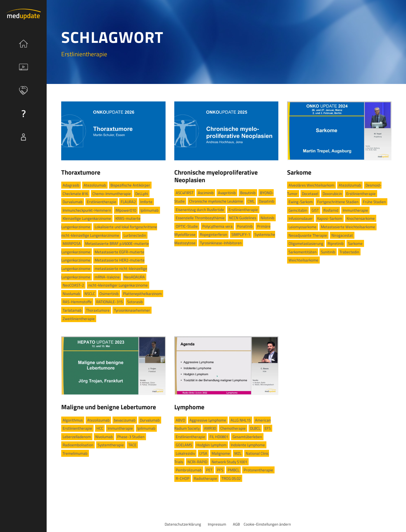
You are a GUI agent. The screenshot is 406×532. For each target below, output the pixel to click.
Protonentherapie (258, 470)
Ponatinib (245, 226)
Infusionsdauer (301, 218)
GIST (315, 210)
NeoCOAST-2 (73, 285)
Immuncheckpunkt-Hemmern (87, 210)
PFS (220, 470)
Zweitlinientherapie (79, 319)
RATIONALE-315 (109, 302)
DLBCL (255, 428)
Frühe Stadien (374, 202)
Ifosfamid (331, 210)
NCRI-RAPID (197, 462)
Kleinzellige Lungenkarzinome (87, 218)
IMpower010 (126, 210)
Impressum (217, 524)
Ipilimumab (150, 210)
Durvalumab (73, 202)
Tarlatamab (72, 310)
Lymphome (189, 407)
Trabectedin (349, 252)
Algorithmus (73, 420)
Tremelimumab (75, 453)
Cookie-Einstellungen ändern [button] (267, 524)
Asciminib (206, 193)
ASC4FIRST (185, 193)
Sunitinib (328, 252)
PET (209, 470)
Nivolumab (71, 294)
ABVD (180, 420)
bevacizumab (125, 420)
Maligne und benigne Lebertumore (109, 407)
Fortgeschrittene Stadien (338, 202)
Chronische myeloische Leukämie (216, 201)
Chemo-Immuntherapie (112, 194)
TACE (132, 445)
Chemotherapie (233, 428)
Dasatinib (267, 201)
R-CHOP (183, 478)
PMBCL (233, 470)
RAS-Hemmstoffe (77, 302)
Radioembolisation (78, 445)
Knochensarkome (361, 218)
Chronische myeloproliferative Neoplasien (216, 176)
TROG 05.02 (231, 478)
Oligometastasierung (306, 243)
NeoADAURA (135, 277)
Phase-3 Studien (131, 437)
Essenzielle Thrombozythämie (200, 218)
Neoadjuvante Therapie (308, 235)
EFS (268, 428)
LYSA (203, 453)
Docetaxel (310, 194)
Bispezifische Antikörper (130, 185)
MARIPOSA (72, 243)
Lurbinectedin (135, 235)
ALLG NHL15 (241, 420)
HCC (100, 428)
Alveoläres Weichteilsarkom (311, 185)
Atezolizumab (95, 185)
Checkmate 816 (75, 194)
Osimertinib (109, 294)
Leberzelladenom (77, 437)
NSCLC (90, 294)
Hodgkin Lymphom (211, 445)
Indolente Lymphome (248, 445)
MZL (238, 453)
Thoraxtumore (81, 172)
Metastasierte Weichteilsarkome (348, 227)
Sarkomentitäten (303, 252)
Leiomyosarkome (303, 227)
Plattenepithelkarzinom (142, 294)
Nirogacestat (342, 235)
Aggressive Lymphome (208, 420)
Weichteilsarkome (303, 260)
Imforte (146, 202)
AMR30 (210, 428)
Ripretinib (336, 243)
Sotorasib (135, 302)
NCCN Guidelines (243, 218)
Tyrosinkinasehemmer (132, 310)
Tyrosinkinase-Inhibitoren (221, 243)
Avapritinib (227, 193)
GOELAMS (184, 445)
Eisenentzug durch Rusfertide (200, 210)
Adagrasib (71, 185)
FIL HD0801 (219, 437)
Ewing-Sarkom (301, 202)
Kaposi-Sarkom (330, 218)
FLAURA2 (128, 202)
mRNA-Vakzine (107, 277)
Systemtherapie (111, 445)
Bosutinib (248, 193)
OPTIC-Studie (187, 226)
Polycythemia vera (217, 226)
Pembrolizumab (189, 470)
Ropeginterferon (213, 234)
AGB (236, 524)
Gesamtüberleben (247, 437)
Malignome (221, 453)
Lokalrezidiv (185, 453)
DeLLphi (142, 194)
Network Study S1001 (229, 462)
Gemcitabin (298, 210)
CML (251, 201)
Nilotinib (267, 218)
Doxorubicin (332, 194)
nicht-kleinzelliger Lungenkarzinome (118, 285)
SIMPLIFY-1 (241, 234)
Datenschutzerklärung (183, 524)
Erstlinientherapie (102, 202)
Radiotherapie (205, 478)
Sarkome (299, 172)
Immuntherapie (355, 210)
